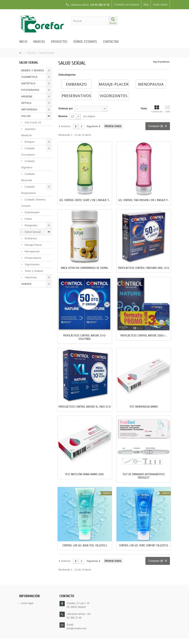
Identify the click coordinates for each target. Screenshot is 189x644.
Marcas (39, 42)
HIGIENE (27, 96)
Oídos (28, 219)
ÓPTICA (26, 103)
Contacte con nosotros (127, 5)
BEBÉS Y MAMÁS (33, 70)
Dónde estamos (85, 42)
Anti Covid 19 (32, 122)
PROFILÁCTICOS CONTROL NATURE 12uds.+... (144, 336)
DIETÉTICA (28, 83)
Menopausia (32, 251)
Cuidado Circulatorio (28, 151)
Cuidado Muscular (28, 177)
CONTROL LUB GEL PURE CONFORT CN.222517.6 (144, 546)
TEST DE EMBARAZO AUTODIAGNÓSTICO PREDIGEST (144, 476)
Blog (146, 5)
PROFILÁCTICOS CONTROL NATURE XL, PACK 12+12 (85, 407)
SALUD (31, 53)
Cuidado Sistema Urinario (33, 203)
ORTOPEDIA (29, 109)
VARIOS (26, 284)
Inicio (23, 42)
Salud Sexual (32, 232)
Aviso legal (27, 603)
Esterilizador (32, 212)
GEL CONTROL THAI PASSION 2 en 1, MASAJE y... (144, 200)
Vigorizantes (32, 264)
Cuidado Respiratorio (28, 190)
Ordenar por (66, 109)
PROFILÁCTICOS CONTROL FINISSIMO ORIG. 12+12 (144, 268)
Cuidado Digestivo (28, 164)
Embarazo (30, 238)
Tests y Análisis (34, 271)
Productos (59, 42)
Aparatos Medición (28, 132)
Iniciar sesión (160, 5)
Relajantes (31, 225)
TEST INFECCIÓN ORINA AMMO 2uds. (85, 474)
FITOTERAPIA (30, 90)
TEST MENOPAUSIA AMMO (144, 407)
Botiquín (29, 142)
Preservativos (32, 258)
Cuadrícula (157, 109)
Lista (167, 109)
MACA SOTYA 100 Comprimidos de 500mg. (85, 268)
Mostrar (63, 116)
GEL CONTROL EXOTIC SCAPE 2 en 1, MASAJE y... (85, 200)
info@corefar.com (77, 628)
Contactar (111, 42)
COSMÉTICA (29, 77)
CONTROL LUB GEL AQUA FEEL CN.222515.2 (85, 546)
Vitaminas (30, 277)
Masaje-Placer (33, 245)
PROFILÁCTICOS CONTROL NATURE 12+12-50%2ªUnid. (85, 337)
